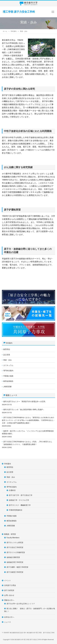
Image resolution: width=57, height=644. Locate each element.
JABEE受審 (7, 387)
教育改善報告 (8, 381)
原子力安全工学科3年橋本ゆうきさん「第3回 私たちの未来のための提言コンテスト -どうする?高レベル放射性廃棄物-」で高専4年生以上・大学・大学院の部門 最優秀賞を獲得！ (28, 420)
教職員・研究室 (10, 534)
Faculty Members (13, 538)
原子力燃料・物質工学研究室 (17, 567)
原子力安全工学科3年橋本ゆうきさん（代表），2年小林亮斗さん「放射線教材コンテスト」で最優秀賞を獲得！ (27, 443)
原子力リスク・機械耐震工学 (20, 505)
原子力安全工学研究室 (15, 547)
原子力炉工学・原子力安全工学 (21, 495)
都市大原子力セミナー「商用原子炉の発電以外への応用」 (25, 402)
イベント (8, 580)
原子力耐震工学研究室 (15, 572)
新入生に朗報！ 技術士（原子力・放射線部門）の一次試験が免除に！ (30, 610)
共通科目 (12, 490)
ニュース (8, 622)
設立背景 (7, 355)
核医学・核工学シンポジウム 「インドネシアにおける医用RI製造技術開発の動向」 (28, 432)
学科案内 (9, 343)
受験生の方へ (9, 600)
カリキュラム (8, 365)
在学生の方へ (9, 617)
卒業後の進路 (8, 376)
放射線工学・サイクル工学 (19, 500)
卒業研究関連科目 (16, 510)
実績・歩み (8, 360)
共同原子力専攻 (10, 585)
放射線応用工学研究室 (15, 562)
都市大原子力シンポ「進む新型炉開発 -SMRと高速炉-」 (24, 410)
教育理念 (7, 349)
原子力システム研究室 (15, 543)
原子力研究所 (9, 590)
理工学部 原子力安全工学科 (19, 12)
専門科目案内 (8, 371)
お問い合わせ (9, 595)
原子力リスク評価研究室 (16, 552)
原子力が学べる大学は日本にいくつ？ (21, 604)
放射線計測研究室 (13, 557)
